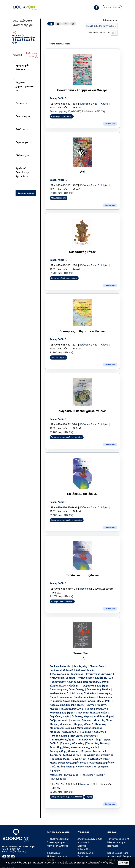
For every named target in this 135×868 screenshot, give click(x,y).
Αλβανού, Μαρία (86, 666)
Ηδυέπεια (86, 585)
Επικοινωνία (54, 849)
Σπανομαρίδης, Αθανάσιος (65, 747)
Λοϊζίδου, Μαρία (104, 713)
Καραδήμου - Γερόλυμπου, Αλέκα (78, 693)
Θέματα (20, 103)
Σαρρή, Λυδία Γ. (59, 98)
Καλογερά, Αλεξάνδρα (85, 689)
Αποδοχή (124, 863)
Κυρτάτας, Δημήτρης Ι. (63, 709)
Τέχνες (89, 793)
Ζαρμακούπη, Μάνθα (99, 686)
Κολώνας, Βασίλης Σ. (73, 705)
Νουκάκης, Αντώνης (95, 728)
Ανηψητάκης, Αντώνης (99, 670)
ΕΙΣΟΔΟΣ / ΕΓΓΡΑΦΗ (112, 8)
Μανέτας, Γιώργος (83, 717)
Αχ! (82, 171)
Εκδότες (20, 129)
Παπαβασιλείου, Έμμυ (63, 736)
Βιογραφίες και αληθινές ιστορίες (67, 435)
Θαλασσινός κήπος (82, 251)
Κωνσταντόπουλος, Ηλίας (93, 709)
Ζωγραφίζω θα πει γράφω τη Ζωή (82, 409)
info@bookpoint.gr (18, 847)
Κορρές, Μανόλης (97, 705)
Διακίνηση (21, 116)
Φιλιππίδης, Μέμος (75, 763)
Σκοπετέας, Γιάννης (98, 740)
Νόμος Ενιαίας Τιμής (118, 849)
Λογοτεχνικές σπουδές (62, 116)
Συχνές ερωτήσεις (57, 839)
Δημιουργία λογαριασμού (90, 835)
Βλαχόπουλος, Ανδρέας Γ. (65, 682)
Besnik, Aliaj (81, 662)
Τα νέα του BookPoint (118, 835)
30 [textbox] (113, 33)
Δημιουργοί (22, 142)
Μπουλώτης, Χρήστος (101, 724)
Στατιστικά (83, 852)
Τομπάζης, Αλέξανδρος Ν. (65, 751)
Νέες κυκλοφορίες (117, 839)
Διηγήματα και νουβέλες (63, 598)
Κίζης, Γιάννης (87, 701)
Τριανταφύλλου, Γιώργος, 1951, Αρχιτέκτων (77, 755)
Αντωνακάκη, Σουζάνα (63, 674)
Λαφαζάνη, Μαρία (60, 713)
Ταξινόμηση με (110, 20)
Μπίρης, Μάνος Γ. (94, 720)
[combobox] (101, 26)
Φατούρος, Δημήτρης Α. (73, 759)
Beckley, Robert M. (61, 662)
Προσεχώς (113, 842)
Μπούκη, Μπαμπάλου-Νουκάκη (68, 724)
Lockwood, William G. (62, 666)
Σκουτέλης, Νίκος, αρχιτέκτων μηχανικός (74, 744)
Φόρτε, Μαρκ (96, 763)
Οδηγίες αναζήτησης (58, 842)
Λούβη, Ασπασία (61, 717)
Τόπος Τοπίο (82, 650)
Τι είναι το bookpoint (58, 835)
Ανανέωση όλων (26, 193)
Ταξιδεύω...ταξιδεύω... (82, 491)
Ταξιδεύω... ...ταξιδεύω (82, 572)
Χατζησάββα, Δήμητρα (63, 767)
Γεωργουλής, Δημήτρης (96, 682)
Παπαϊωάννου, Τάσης (90, 736)
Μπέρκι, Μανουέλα (70, 720)
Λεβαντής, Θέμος (82, 713)
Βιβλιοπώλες (84, 845)
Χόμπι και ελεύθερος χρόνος (65, 277)
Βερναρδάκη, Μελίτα (97, 678)
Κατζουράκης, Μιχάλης (63, 701)
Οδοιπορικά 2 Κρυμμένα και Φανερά (82, 90)
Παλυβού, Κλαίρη (60, 732)
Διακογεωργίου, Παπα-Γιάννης (67, 686)
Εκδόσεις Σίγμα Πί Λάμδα (95, 103)
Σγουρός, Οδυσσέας (73, 740)
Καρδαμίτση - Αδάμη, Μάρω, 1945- (92, 697)
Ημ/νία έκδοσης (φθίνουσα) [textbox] (100, 26)
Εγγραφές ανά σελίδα (99, 33)
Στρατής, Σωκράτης (94, 747)
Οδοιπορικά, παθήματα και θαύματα (82, 329)
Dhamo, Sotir (98, 662)
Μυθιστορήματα (59, 197)
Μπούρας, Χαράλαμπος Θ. (67, 728)
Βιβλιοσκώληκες (86, 849)
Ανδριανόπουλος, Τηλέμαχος (67, 670)
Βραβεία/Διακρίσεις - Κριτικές (22, 172)
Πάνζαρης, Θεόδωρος (84, 732)
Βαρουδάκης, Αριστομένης (67, 678)
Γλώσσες (21, 155)
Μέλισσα (86, 780)
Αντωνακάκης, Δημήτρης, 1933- (96, 674)
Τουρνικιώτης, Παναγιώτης (98, 751)
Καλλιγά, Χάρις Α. (60, 689)
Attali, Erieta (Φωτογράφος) (65, 771)
